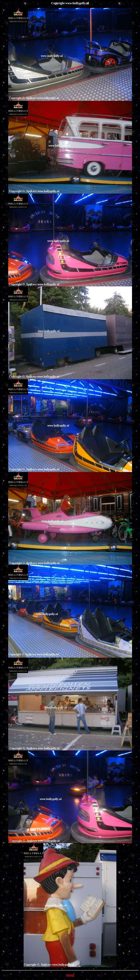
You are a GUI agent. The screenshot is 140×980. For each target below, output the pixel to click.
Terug (70, 975)
